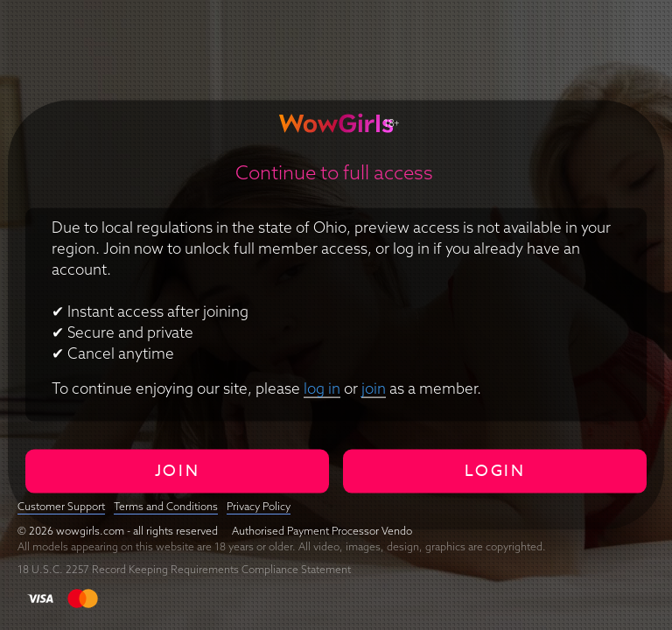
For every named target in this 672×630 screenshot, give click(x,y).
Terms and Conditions (166, 506)
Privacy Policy (259, 506)
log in (322, 387)
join (374, 387)
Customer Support (61, 506)
